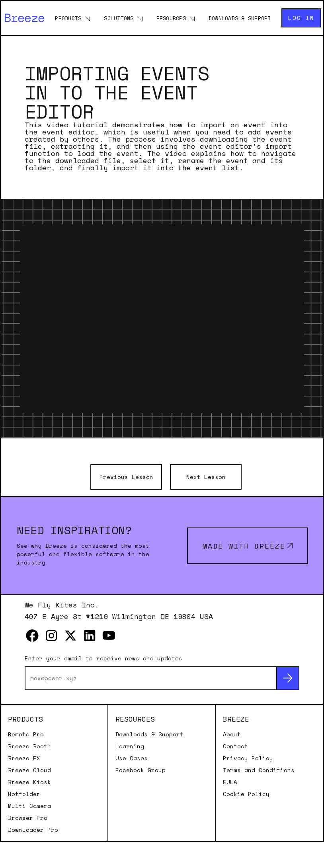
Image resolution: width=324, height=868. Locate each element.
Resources (171, 18)
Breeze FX (24, 758)
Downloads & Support (240, 18)
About (232, 734)
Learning (130, 746)
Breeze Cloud (29, 770)
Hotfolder (24, 794)
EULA (230, 782)
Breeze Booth (29, 746)
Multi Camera (29, 806)
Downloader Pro (33, 830)
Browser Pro (28, 818)
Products (68, 18)
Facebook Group (141, 770)
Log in (301, 18)
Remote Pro (26, 734)
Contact (235, 746)
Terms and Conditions (259, 770)
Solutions (119, 18)
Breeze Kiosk (29, 782)
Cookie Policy (246, 794)
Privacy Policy (248, 758)
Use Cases (132, 758)
